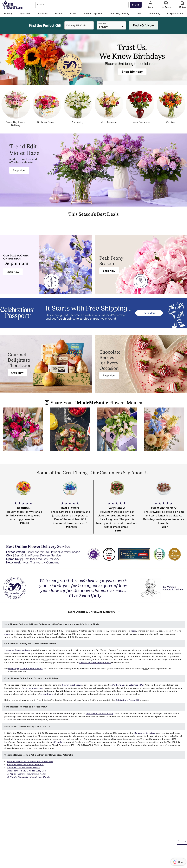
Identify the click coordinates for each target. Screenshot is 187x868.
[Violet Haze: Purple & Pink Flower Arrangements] (19, 170)
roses (134, 631)
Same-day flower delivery (17, 650)
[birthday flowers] (47, 108)
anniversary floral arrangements (95, 663)
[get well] (171, 108)
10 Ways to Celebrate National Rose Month (28, 777)
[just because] (109, 108)
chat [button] (46, 660)
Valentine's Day (136, 685)
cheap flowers (47, 694)
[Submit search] (136, 5)
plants (7, 634)
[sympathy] (78, 108)
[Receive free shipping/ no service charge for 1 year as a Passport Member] (93, 313)
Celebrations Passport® (127, 700)
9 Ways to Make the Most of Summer (25, 765)
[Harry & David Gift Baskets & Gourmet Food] (17, 373)
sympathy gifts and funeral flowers (25, 669)
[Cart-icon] (182, 5)
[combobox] (82, 5)
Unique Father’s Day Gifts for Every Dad (26, 771)
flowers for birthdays (145, 733)
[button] (8, 14)
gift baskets (59, 742)
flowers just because (72, 685)
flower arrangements (32, 688)
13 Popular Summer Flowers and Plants (26, 774)
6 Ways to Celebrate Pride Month (23, 768)
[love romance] (140, 108)
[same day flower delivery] (16, 109)
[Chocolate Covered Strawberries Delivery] (109, 375)
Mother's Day (119, 685)
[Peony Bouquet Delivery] (109, 271)
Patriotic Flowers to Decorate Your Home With (30, 762)
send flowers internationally (100, 714)
